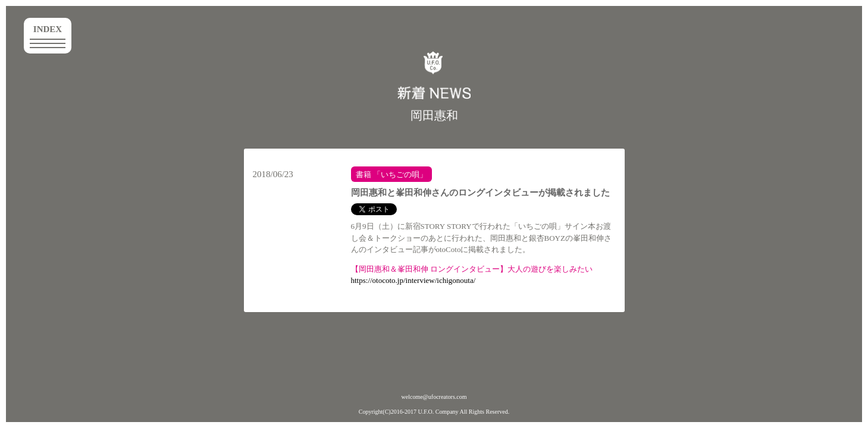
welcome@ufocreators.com (434, 397)
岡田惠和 (434, 115)
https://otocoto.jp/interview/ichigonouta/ (413, 280)
